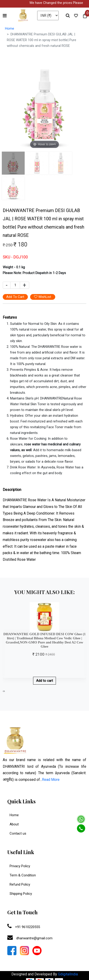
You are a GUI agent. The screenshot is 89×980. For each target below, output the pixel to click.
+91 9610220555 (24, 927)
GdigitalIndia (68, 974)
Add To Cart (15, 297)
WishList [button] (43, 297)
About (14, 824)
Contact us (18, 833)
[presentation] (3, 691)
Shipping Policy (20, 894)
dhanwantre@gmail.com (30, 938)
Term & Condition (22, 875)
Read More (51, 780)
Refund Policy (19, 884)
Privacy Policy (19, 866)
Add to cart (44, 681)
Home (10, 28)
